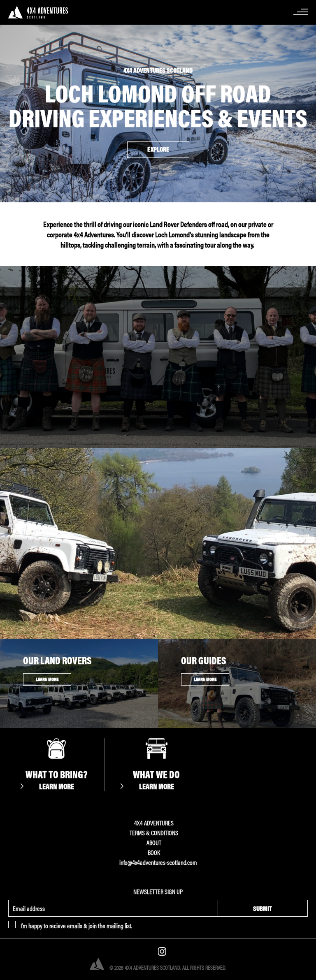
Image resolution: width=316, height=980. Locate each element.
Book (154, 852)
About (154, 842)
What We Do (157, 779)
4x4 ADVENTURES (154, 823)
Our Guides (204, 660)
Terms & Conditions (154, 833)
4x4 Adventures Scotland (42, 12)
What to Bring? (56, 779)
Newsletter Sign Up (158, 891)
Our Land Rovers (57, 660)
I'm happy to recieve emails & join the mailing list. (76, 926)
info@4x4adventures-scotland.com (158, 862)
